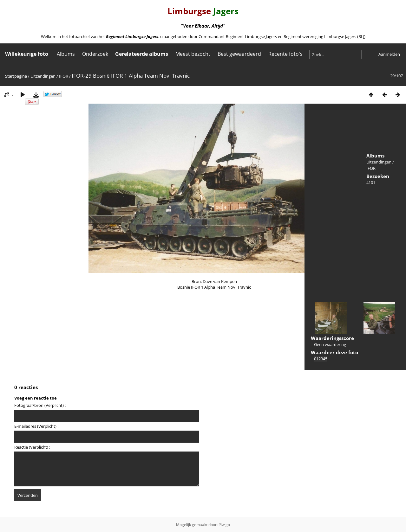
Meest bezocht (193, 54)
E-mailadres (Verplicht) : (36, 426)
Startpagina (16, 76)
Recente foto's (285, 54)
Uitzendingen (43, 76)
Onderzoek (95, 54)
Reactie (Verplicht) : (32, 447)
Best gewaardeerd (239, 54)
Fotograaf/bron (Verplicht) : (40, 405)
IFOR (64, 76)
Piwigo (224, 525)
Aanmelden (389, 54)
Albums (66, 54)
